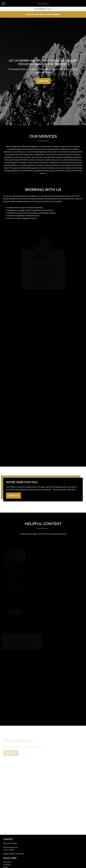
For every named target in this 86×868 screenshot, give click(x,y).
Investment (7, 865)
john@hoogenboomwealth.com (14, 854)
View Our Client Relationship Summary (43, 14)
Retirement (7, 862)
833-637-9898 (12, 843)
